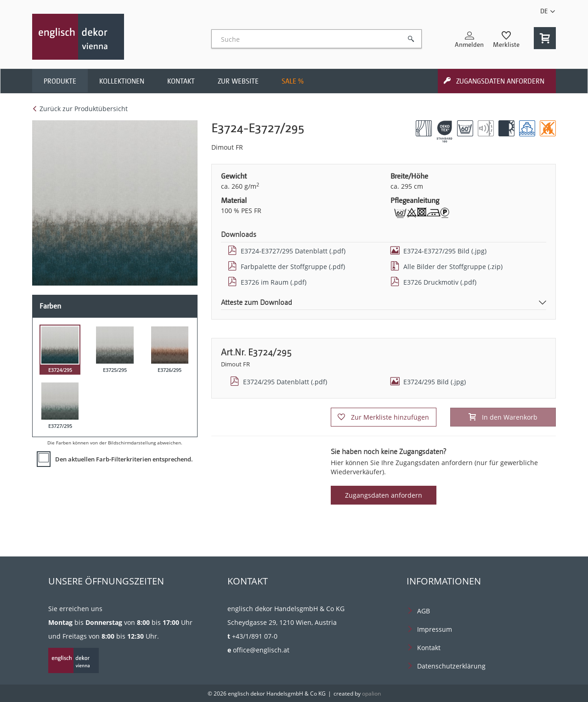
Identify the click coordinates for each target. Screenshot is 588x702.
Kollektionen (122, 81)
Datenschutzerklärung (451, 666)
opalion (371, 694)
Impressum (435, 629)
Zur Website (238, 81)
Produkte (60, 81)
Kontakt (181, 81)
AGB (424, 611)
